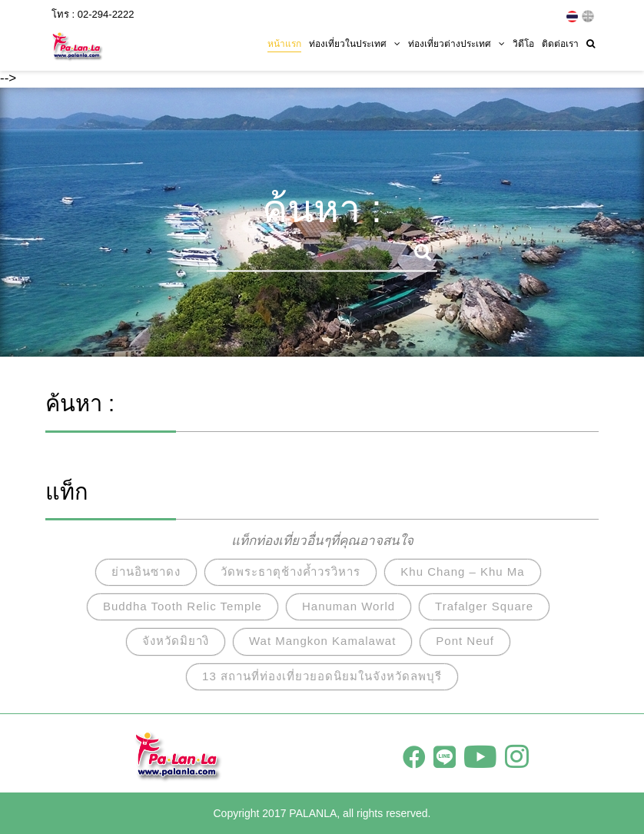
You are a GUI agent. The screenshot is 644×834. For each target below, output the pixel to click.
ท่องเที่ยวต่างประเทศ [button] (456, 44)
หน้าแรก (284, 44)
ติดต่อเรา (560, 44)
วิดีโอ (523, 44)
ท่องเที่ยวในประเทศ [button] (355, 44)
